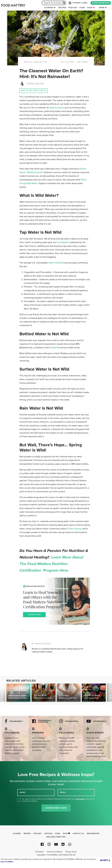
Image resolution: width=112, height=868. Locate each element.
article (28, 62)
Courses (49, 8)
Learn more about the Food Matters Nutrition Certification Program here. (51, 564)
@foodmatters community (45, 721)
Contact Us (78, 834)
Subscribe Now (56, 808)
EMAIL (63, 792)
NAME (23, 792)
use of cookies (7, 862)
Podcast (73, 8)
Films (82, 8)
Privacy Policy (71, 852)
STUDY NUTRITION (101, 3)
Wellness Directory (56, 837)
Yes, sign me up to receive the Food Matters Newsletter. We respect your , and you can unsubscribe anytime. (58, 800)
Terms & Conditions (55, 852)
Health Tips (41, 62)
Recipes (62, 8)
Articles (48, 834)
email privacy (80, 799)
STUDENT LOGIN (78, 3)
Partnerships (93, 834)
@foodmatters (16, 721)
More (102, 8)
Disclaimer (39, 852)
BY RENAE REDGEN (41, 644)
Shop (91, 8)
